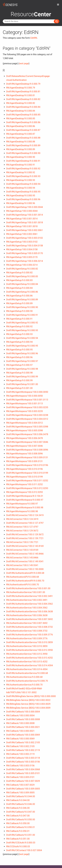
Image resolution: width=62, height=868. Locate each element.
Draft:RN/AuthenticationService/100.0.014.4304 (30, 665)
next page (24, 63)
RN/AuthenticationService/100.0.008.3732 (27, 631)
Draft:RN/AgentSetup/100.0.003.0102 (25, 238)
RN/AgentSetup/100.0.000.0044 (22, 211)
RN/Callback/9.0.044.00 (18, 800)
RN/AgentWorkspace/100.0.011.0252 (25, 484)
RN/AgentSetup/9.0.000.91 (19, 319)
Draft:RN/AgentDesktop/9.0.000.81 (23, 92)
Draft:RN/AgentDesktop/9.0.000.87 (23, 130)
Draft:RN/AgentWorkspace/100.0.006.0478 (27, 434)
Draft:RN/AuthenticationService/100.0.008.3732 (30, 627)
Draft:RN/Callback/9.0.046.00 (21, 804)
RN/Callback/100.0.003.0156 (20, 766)
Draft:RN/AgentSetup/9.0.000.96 (22, 353)
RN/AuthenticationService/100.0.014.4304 (27, 669)
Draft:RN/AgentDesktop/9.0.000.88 (23, 138)
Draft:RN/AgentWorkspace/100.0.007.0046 (27, 442)
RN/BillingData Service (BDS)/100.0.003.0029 (28, 704)
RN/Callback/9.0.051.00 (18, 839)
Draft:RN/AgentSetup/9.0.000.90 (22, 307)
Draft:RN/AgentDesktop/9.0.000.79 (23, 84)
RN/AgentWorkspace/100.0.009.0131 (25, 461)
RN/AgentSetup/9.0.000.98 (19, 373)
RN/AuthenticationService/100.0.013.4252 (27, 662)
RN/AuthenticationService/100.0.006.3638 (27, 615)
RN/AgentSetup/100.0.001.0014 (22, 219)
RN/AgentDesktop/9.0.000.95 (21, 196)
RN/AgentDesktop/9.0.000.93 (21, 180)
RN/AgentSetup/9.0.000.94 (19, 342)
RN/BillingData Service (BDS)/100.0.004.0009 (28, 708)
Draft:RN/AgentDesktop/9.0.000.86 (23, 122)
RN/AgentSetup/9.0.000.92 (19, 326)
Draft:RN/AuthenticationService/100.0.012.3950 (30, 650)
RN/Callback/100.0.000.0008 (20, 723)
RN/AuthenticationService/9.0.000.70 (24, 685)
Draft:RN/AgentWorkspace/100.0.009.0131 (27, 457)
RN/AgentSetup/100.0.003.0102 (22, 242)
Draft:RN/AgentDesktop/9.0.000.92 (23, 169)
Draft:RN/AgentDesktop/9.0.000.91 (23, 161)
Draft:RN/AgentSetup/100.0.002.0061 (25, 230)
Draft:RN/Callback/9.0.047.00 (21, 812)
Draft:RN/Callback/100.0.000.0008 (23, 719)
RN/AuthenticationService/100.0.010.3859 (27, 646)
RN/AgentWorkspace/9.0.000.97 (22, 504)
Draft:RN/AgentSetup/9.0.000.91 (22, 315)
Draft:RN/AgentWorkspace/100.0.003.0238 (27, 415)
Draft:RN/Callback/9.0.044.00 (21, 796)
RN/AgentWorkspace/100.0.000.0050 (25, 396)
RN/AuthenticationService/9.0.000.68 (24, 677)
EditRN (34, 38)
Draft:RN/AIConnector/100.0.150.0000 (25, 569)
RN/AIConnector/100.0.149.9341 (22, 565)
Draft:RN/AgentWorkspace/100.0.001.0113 (27, 400)
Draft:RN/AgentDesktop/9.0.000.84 (23, 107)
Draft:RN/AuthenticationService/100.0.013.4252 (30, 658)
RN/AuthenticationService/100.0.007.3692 (27, 623)
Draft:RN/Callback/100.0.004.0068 (23, 769)
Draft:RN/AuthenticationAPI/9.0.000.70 (25, 581)
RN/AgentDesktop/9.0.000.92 (21, 172)
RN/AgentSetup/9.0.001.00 (19, 388)
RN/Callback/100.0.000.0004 (20, 716)
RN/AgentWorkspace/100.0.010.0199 (25, 477)
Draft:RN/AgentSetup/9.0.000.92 (22, 323)
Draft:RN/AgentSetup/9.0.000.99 (22, 377)
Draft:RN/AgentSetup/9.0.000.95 (22, 346)
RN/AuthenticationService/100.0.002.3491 (27, 600)
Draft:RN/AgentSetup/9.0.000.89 (22, 300)
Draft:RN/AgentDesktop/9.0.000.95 (23, 192)
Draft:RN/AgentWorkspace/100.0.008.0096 (27, 450)
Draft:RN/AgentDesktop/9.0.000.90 (23, 153)
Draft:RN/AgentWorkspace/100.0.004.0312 (27, 419)
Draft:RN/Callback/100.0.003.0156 (23, 762)
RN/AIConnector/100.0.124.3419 (22, 519)
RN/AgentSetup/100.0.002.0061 (22, 234)
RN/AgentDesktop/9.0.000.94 (21, 188)
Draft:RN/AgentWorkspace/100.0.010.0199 (27, 473)
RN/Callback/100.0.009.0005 (20, 793)
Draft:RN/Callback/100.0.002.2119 (23, 750)
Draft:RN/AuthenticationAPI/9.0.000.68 (25, 573)
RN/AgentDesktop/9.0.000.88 (21, 142)
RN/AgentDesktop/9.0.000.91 (21, 165)
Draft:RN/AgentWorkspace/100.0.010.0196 (27, 465)
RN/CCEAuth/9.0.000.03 (18, 846)
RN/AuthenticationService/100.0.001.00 (26, 592)
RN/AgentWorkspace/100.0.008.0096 (25, 454)
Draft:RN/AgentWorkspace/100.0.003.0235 (27, 407)
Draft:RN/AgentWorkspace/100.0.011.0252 (27, 481)
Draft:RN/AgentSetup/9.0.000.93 (22, 330)
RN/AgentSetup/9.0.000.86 (19, 296)
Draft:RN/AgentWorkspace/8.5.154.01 (25, 496)
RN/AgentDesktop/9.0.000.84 (21, 111)
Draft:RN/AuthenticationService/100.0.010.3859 (30, 642)
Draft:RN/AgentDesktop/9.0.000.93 (23, 176)
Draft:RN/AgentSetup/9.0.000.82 (22, 269)
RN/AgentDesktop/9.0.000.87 (21, 134)
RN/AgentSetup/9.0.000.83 (19, 280)
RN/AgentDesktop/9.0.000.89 (21, 149)
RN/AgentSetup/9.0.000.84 (19, 288)
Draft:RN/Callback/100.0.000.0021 (23, 727)
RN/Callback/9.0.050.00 (18, 823)
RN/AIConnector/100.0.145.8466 (22, 558)
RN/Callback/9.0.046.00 (18, 808)
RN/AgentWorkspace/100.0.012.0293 (25, 492)
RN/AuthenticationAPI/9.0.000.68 (23, 577)
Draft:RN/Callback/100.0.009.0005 (23, 789)
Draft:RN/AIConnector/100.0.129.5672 (25, 534)
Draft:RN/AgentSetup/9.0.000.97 (22, 361)
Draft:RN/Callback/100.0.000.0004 (23, 712)
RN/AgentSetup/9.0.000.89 (19, 303)
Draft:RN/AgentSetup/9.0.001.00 (22, 384)
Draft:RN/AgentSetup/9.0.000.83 (22, 276)
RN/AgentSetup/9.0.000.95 (19, 350)
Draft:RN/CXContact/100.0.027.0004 (24, 850)
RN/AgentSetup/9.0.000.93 (19, 334)
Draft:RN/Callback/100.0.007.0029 (23, 781)
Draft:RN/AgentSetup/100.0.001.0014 (25, 215)
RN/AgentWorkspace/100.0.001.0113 (25, 404)
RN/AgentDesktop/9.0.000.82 (21, 103)
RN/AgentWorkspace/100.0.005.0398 (25, 430)
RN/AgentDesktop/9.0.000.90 (21, 157)
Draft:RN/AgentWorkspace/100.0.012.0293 (27, 488)
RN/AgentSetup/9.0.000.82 (19, 273)
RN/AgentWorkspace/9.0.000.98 (22, 511)
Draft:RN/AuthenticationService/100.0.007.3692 (30, 619)
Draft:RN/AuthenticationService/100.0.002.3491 (30, 596)
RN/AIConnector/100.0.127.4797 (22, 527)
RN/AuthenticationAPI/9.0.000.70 (23, 585)
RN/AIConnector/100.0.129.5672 (22, 531)
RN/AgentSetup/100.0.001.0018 (22, 226)
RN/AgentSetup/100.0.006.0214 (22, 265)
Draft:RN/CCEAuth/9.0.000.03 (21, 843)
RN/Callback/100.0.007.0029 (20, 785)
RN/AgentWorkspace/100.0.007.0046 (25, 446)
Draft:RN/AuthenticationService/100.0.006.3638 (30, 612)
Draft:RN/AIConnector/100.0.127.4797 (25, 523)
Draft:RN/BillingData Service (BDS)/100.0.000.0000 (31, 696)
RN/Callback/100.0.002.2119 (20, 754)
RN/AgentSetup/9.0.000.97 (19, 365)
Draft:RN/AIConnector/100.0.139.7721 (25, 538)
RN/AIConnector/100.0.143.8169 (22, 550)
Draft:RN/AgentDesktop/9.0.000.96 (23, 199)
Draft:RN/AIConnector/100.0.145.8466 (25, 554)
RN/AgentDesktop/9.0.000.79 (21, 88)
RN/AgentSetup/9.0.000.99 (19, 380)
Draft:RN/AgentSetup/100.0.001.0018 (25, 223)
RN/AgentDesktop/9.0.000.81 (21, 95)
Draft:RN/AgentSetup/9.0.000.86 (22, 292)
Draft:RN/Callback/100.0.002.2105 (23, 742)
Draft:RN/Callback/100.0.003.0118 (23, 758)
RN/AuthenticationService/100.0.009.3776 (27, 638)
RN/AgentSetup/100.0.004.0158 (22, 249)
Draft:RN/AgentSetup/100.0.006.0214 (25, 261)
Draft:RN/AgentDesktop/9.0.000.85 (23, 115)
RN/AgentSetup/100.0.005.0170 (22, 257)
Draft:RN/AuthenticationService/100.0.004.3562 (30, 604)
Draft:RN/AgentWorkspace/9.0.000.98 (25, 508)
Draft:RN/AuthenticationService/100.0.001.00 (28, 588)
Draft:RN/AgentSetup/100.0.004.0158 (25, 246)
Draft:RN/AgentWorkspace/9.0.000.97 (25, 500)
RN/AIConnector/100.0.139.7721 (22, 542)
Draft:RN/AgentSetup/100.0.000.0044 (25, 207)
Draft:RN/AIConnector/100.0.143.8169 (25, 546)
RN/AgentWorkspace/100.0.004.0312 (25, 423)
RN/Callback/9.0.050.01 (18, 831)
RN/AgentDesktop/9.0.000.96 (21, 203)
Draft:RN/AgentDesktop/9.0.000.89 (23, 145)
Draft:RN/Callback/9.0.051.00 (21, 835)
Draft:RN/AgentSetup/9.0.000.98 (22, 369)
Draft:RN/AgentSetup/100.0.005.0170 (25, 253)
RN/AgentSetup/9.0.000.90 (19, 311)
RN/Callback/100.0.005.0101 (20, 777)
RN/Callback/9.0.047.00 (18, 816)
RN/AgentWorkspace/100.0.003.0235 (25, 411)
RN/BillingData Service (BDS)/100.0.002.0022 (28, 700)
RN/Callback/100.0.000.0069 (20, 739)
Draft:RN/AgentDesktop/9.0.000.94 (23, 184)
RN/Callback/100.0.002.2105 (20, 746)
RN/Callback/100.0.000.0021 (20, 731)
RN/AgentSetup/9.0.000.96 (19, 357)
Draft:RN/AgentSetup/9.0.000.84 (22, 284)
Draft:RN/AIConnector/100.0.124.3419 (25, 515)
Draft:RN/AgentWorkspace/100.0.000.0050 (27, 392)
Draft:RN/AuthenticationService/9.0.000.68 (27, 673)
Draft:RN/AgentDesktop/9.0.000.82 (23, 99)
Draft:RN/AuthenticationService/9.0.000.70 (27, 681)
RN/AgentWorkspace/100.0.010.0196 (25, 469)
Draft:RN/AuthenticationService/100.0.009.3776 (30, 635)
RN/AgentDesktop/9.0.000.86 (21, 126)
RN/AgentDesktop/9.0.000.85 (21, 119)
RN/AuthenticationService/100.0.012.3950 (27, 654)
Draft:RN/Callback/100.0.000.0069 (23, 735)
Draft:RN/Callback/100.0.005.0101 (23, 773)
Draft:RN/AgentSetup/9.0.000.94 (22, 338)
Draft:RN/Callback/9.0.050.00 (21, 820)
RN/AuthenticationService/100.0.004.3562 (27, 608)
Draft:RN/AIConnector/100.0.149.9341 (25, 561)
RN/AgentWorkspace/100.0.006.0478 (25, 438)
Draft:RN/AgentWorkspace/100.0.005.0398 (27, 427)
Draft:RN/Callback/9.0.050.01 (21, 827)
